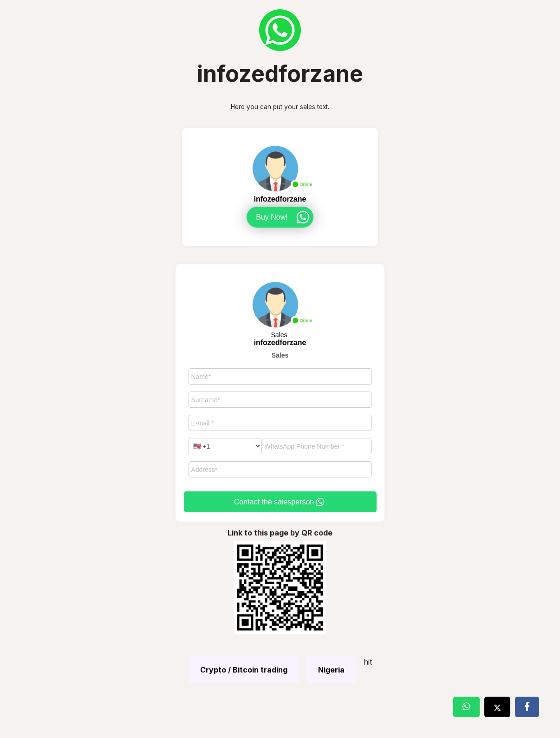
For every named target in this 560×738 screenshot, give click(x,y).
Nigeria (331, 670)
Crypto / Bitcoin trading (244, 670)
